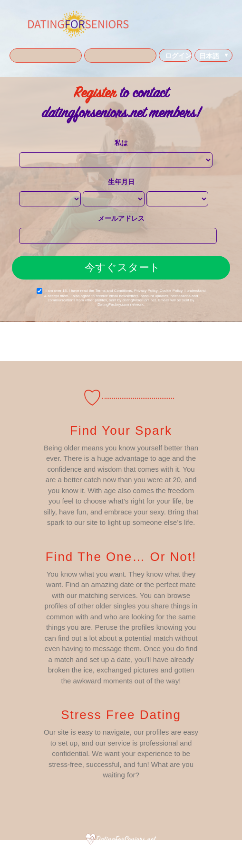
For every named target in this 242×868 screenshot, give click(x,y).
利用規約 (94, 854)
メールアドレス (121, 218)
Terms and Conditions (113, 291)
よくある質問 (184, 854)
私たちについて (60, 854)
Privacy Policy (146, 291)
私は (121, 143)
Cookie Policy (171, 291)
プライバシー (125, 854)
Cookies (154, 854)
